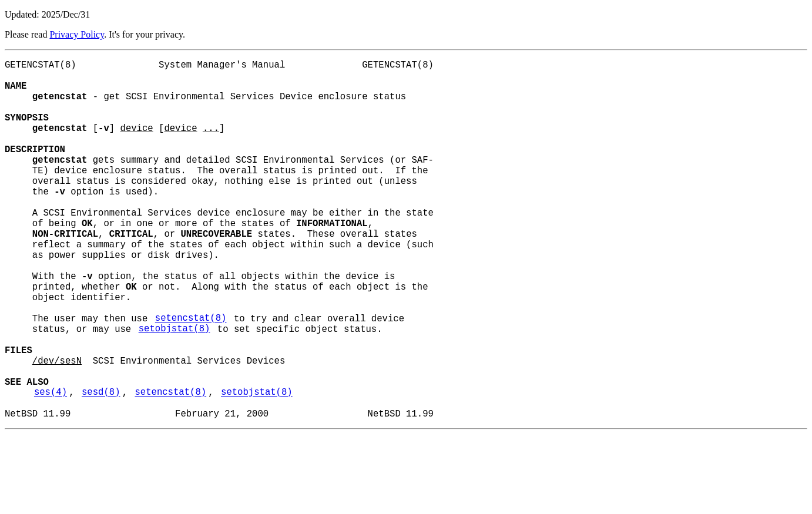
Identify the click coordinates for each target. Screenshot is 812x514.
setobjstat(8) (175, 389)
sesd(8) (101, 467)
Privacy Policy (77, 34)
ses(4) (51, 467)
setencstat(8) (191, 377)
